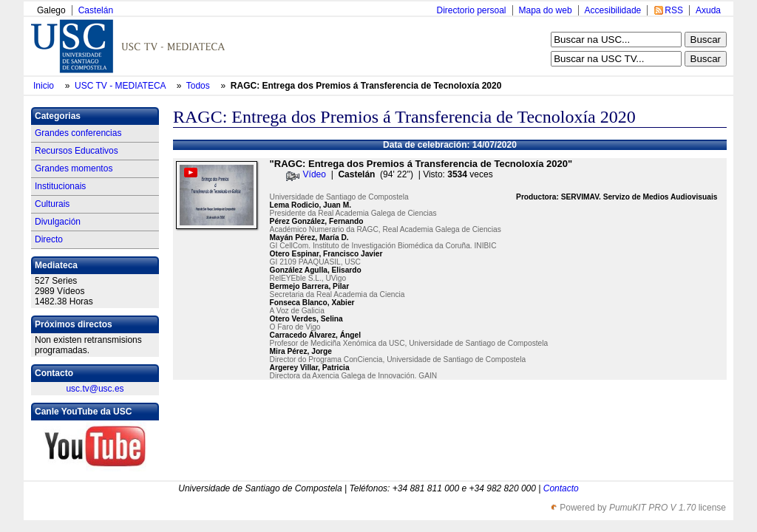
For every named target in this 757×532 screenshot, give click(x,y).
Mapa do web (546, 10)
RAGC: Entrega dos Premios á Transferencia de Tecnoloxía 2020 (366, 86)
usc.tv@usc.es (95, 389)
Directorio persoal (471, 10)
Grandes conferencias (78, 133)
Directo (49, 239)
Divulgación (58, 222)
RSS (674, 10)
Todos (199, 86)
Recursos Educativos (77, 151)
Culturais (52, 204)
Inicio (45, 86)
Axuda (708, 10)
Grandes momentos (74, 168)
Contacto (561, 488)
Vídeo (315, 174)
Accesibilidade (613, 10)
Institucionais (60, 186)
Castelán (96, 10)
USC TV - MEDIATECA (121, 86)
